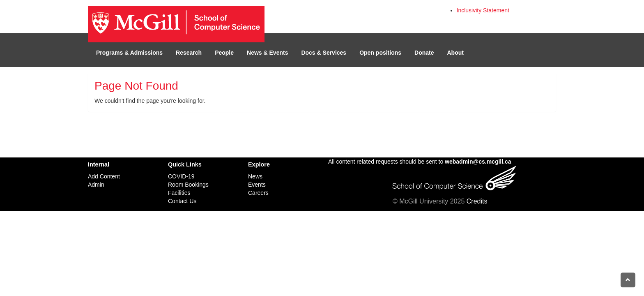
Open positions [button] (380, 53)
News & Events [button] (267, 53)
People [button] (224, 53)
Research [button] (189, 53)
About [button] (455, 53)
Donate (424, 53)
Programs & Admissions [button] (129, 53)
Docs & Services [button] (324, 53)
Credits (477, 201)
